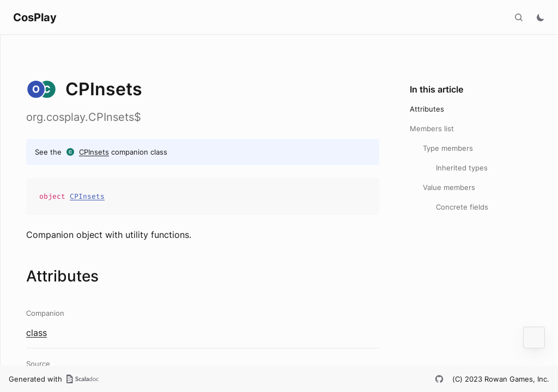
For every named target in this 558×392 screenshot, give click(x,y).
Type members (448, 148)
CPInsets (94, 152)
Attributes (427, 109)
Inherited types (462, 168)
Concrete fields (462, 207)
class (37, 333)
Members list (432, 128)
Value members (449, 187)
